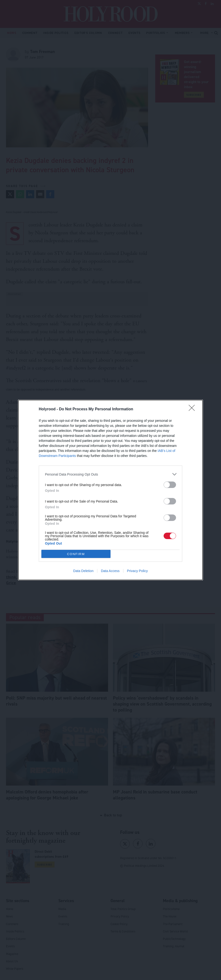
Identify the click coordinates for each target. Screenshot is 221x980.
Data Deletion (83, 571)
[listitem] (110, 474)
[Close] (193, 409)
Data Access (110, 571)
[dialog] (110, 490)
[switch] (170, 485)
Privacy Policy (137, 571)
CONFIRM (76, 554)
